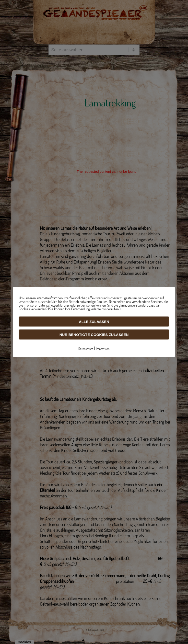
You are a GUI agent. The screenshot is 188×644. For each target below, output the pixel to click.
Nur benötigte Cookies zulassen (94, 335)
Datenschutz (86, 349)
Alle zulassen (94, 322)
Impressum (103, 349)
